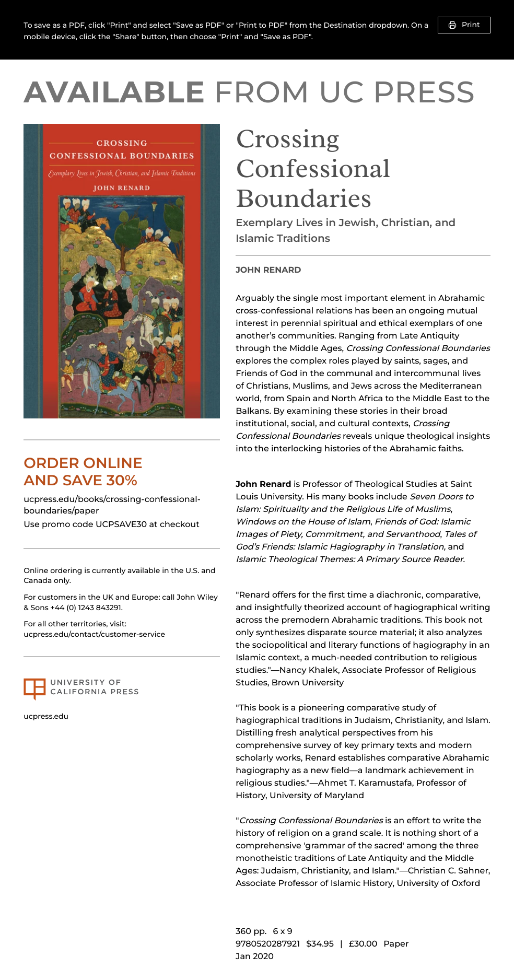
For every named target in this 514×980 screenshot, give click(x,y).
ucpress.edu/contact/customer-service (94, 634)
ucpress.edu (46, 716)
